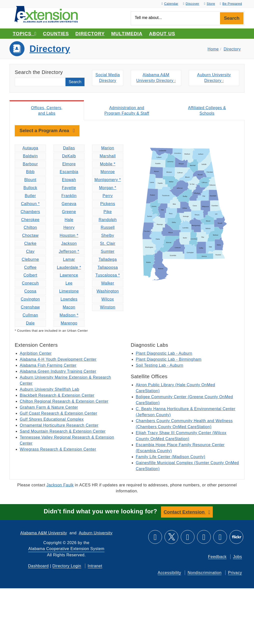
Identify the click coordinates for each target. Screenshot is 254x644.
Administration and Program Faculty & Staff (127, 111)
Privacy (235, 573)
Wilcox (108, 300)
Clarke (30, 244)
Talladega (108, 260)
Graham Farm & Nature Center (49, 408)
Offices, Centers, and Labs (47, 111)
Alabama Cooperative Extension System (66, 549)
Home (213, 49)
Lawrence (69, 276)
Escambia (69, 172)
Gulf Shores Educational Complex (52, 420)
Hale (69, 220)
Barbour (30, 164)
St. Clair (108, 244)
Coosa (30, 292)
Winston (108, 308)
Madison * (69, 316)
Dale (30, 323)
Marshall (107, 157)
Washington (108, 292)
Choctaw (30, 236)
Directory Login (67, 566)
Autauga (30, 149)
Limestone (69, 292)
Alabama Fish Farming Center (48, 366)
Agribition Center (36, 354)
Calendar (170, 4)
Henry (69, 228)
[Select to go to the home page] (46, 14)
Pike (108, 212)
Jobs (237, 557)
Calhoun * (30, 204)
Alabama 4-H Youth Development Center (58, 360)
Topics (25, 34)
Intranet (95, 566)
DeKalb (69, 157)
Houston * (69, 236)
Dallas (69, 149)
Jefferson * (69, 252)
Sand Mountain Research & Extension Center (63, 432)
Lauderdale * (69, 268)
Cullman (30, 316)
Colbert (30, 276)
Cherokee (30, 220)
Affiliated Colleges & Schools (207, 111)
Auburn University (96, 533)
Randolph (108, 220)
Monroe (108, 172)
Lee (69, 284)
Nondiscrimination (204, 573)
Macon (69, 308)
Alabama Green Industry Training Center (58, 372)
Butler (30, 196)
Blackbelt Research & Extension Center (57, 396)
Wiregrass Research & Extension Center (58, 450)
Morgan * (108, 188)
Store (209, 4)
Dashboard (38, 566)
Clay (30, 252)
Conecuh (30, 284)
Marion (108, 149)
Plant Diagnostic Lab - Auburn (164, 354)
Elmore (69, 164)
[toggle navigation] (47, 131)
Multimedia (127, 34)
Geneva (69, 204)
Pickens (108, 204)
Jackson (69, 244)
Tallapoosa (108, 268)
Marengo (69, 323)
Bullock (30, 188)
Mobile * (108, 164)
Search (232, 18)
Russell (108, 228)
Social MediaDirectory (108, 78)
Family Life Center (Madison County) (170, 457)
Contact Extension (185, 512)
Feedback (217, 557)
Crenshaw (30, 308)
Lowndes (69, 300)
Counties (56, 34)
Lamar (69, 260)
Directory (90, 34)
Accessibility (169, 573)
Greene (69, 212)
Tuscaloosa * (108, 276)
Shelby (108, 236)
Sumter (108, 252)
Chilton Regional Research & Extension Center (64, 402)
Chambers (30, 212)
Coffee (30, 268)
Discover (191, 4)
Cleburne (30, 260)
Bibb (30, 172)
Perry (108, 196)
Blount (30, 180)
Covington (30, 300)
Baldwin (30, 157)
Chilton (30, 228)
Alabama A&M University (44, 533)
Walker (108, 284)
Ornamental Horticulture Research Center (59, 426)
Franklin (69, 196)
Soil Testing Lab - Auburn (159, 366)
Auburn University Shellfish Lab (49, 390)
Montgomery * (108, 180)
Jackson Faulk (60, 485)
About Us (162, 34)
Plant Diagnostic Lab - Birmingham (169, 360)
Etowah (69, 180)
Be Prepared (231, 4)
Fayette (69, 188)
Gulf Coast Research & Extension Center (58, 414)
